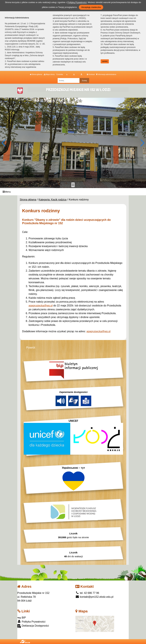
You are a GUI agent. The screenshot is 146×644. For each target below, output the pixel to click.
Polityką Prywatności (77, 2)
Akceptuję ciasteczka (91, 7)
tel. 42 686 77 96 (87, 593)
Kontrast (91, 74)
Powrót (31, 348)
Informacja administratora (106, 74)
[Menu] (73, 192)
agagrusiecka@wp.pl (41, 306)
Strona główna (36, 74)
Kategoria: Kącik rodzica (53, 200)
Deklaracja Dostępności (33, 626)
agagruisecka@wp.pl (98, 331)
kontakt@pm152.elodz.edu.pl (94, 597)
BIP (22, 618)
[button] (4, 143)
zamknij (105, 61)
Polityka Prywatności (31, 622)
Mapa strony (49, 74)
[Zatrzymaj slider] (73, 185)
